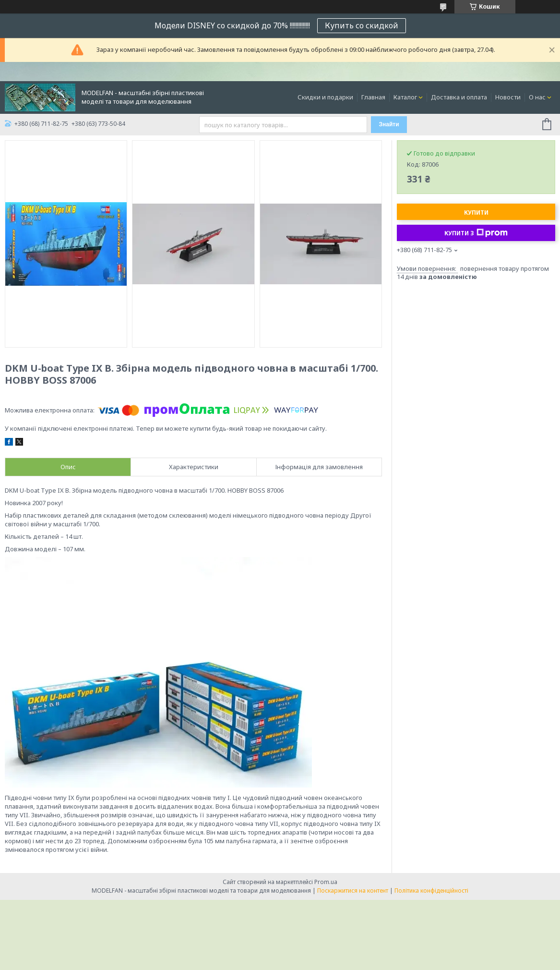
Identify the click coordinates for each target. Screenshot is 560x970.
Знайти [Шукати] (389, 124)
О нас (537, 97)
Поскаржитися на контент (353, 891)
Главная (373, 97)
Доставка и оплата (459, 97)
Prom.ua (326, 882)
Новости (508, 97)
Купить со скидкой (362, 25)
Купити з (476, 233)
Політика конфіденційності (431, 891)
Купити (476, 212)
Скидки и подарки (325, 97)
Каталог (405, 97)
